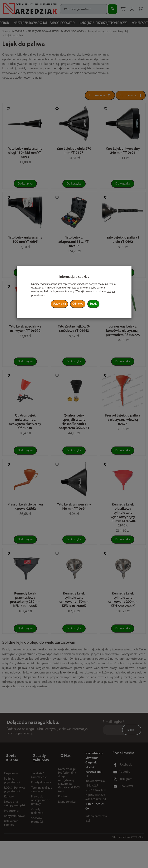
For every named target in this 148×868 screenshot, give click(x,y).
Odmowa (78, 304)
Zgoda (93, 304)
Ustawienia (59, 304)
